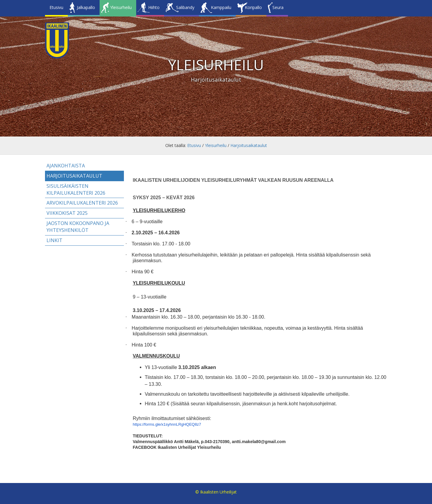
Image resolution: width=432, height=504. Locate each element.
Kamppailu (221, 7)
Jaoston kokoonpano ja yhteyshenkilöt (78, 227)
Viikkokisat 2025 (67, 213)
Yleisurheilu (121, 7)
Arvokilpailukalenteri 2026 (82, 203)
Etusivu (56, 7)
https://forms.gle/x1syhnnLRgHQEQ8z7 (167, 424)
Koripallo (253, 7)
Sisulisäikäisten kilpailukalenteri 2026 (76, 189)
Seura (278, 7)
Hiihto (154, 7)
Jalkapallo (86, 7)
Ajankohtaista (66, 166)
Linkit (54, 240)
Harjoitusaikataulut (249, 145)
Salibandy (185, 7)
